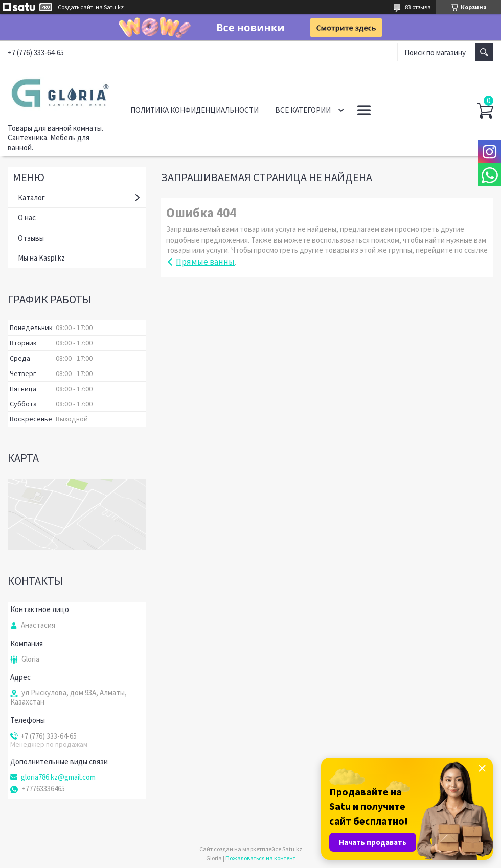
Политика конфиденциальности (195, 110)
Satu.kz (292, 849)
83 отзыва (418, 7)
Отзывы (31, 238)
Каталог (31, 197)
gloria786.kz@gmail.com (58, 777)
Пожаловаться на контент (260, 858)
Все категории (303, 110)
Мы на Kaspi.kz (41, 258)
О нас (27, 217)
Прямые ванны (205, 262)
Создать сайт (75, 7)
